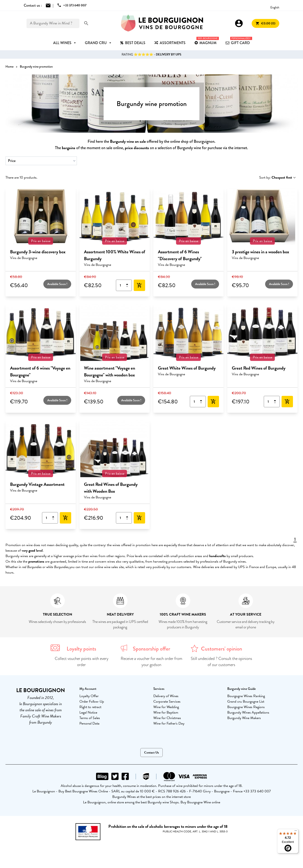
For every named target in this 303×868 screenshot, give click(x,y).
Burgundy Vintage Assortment (37, 484)
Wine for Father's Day (169, 723)
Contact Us (151, 753)
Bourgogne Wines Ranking (246, 696)
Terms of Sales (90, 718)
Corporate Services (167, 701)
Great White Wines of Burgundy (187, 368)
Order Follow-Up (92, 701)
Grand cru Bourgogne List (246, 701)
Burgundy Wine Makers (244, 718)
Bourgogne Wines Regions (246, 707)
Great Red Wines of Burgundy (259, 368)
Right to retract (90, 707)
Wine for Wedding (166, 707)
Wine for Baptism (166, 712)
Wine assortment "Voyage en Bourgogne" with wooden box (110, 371)
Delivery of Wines (166, 696)
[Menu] (296, 832)
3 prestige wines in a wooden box (260, 252)
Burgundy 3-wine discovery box (38, 252)
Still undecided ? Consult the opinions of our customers (221, 662)
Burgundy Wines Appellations (248, 712)
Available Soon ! (57, 284)
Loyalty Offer (89, 696)
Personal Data (89, 723)
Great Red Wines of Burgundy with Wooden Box (111, 488)
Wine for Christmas (167, 718)
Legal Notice (88, 712)
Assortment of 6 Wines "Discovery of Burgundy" (180, 255)
